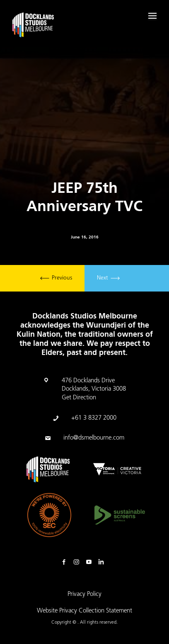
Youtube (91, 562)
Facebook (66, 562)
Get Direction (79, 398)
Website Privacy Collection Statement (84, 611)
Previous (56, 278)
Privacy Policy (84, 594)
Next (108, 278)
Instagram (78, 562)
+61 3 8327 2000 (94, 418)
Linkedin (103, 562)
